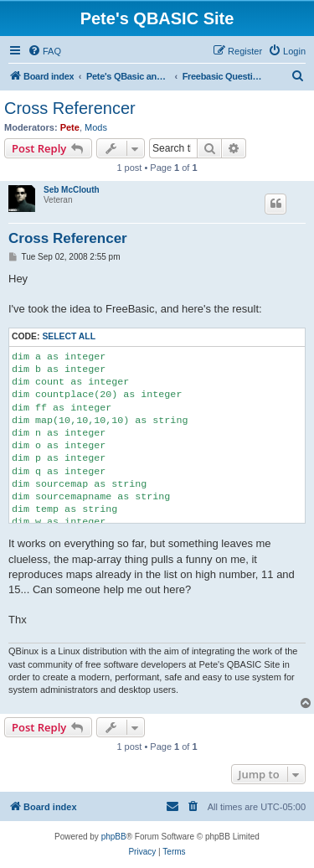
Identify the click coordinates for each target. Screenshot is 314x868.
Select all (69, 336)
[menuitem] (44, 51)
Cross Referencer (70, 108)
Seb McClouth (72, 190)
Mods (96, 127)
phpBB (114, 837)
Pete (70, 127)
